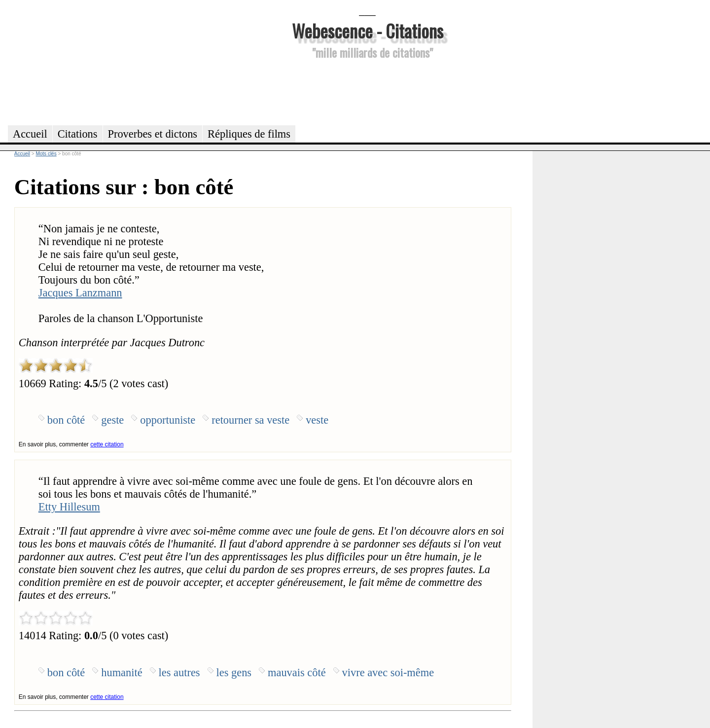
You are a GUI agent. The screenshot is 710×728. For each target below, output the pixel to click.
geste (112, 420)
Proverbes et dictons (153, 134)
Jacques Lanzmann (80, 293)
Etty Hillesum (69, 507)
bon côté (66, 420)
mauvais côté (297, 673)
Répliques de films (249, 134)
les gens (234, 673)
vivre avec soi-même (388, 673)
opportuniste (168, 420)
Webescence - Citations (368, 30)
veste (317, 420)
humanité (122, 673)
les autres (179, 673)
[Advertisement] (367, 91)
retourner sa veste (250, 420)
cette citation (107, 444)
